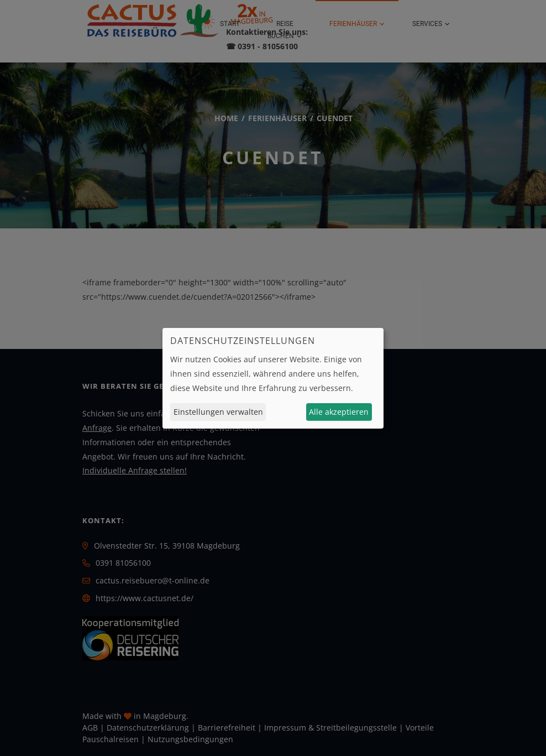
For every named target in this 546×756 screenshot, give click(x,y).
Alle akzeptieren (339, 412)
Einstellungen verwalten (218, 412)
